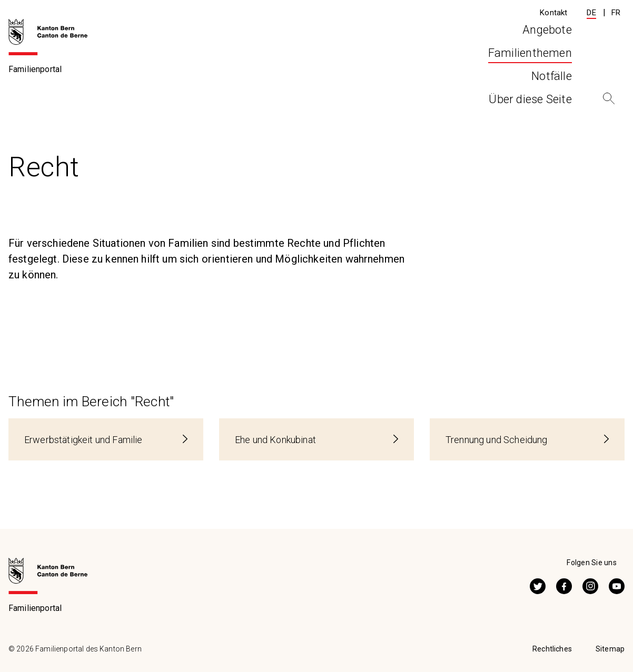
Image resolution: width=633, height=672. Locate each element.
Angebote (258, 68)
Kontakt (553, 13)
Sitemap (610, 649)
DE (591, 13)
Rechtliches (552, 649)
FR (616, 13)
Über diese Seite (530, 68)
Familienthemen (71, 101)
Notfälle (441, 68)
